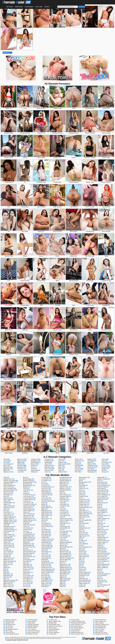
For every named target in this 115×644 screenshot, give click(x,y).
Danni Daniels (27, 545)
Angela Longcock (9, 517)
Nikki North (83, 515)
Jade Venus (45, 533)
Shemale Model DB (17, 640)
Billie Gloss (7, 583)
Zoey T (99, 587)
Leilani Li (63, 511)
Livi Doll (62, 533)
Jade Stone (45, 531)
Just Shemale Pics (33, 620)
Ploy (80, 560)
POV (76, 472)
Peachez (81, 552)
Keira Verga (45, 582)
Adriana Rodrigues (9, 482)
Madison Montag (65, 542)
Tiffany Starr (101, 530)
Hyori (43, 520)
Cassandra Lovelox (29, 504)
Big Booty (6, 472)
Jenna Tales (45, 549)
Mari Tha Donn (64, 555)
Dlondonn (26, 555)
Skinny (90, 464)
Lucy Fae (62, 537)
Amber (6, 504)
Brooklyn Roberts (28, 482)
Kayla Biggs (45, 579)
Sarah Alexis (101, 482)
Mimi (61, 582)
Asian (5, 461)
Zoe (98, 583)
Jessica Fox (45, 555)
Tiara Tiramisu (102, 526)
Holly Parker (45, 514)
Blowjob (20, 466)
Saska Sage (100, 488)
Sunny (99, 514)
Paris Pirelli (82, 544)
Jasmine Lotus (46, 541)
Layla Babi (63, 504)
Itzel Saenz (45, 523)
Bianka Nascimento (9, 580)
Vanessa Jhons (101, 542)
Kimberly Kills (64, 490)
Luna (61, 539)
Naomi (81, 495)
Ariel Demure (8, 531)
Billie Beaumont (8, 582)
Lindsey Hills (64, 528)
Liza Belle (63, 534)
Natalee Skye (83, 500)
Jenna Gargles (46, 545)
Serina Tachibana (102, 495)
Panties (77, 459)
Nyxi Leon (82, 533)
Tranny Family (32, 621)
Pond (80, 561)
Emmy (25, 574)
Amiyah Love (7, 507)
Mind (61, 583)
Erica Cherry (27, 575)
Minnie (62, 585)
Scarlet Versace (102, 492)
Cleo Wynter (27, 528)
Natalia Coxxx (83, 501)
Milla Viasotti (64, 579)
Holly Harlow (45, 512)
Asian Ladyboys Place (77, 634)
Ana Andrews (7, 514)
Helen (43, 509)
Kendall (44, 587)
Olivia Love (82, 534)
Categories (29, 7)
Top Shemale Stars (54, 624)
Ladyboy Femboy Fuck (78, 621)
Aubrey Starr (7, 545)
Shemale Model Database (79, 623)
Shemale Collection (33, 624)
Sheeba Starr (101, 500)
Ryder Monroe (83, 582)
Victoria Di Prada (102, 553)
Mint (61, 587)
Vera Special (101, 552)
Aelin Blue (7, 484)
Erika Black (27, 577)
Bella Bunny (7, 575)
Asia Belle (6, 537)
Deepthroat (34, 461)
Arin (5, 533)
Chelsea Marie (27, 511)
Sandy (81, 587)
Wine (99, 569)
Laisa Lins (63, 501)
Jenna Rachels (46, 547)
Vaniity (99, 544)
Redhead (90, 459)
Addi (5, 477)
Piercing (77, 466)
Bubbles (25, 487)
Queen (81, 571)
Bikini (19, 462)
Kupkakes (63, 498)
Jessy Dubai (45, 558)
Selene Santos (101, 493)
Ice (42, 522)
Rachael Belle (83, 574)
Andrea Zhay (7, 515)
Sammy (81, 585)
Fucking (47, 459)
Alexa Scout (7, 492)
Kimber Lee (63, 488)
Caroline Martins (28, 500)
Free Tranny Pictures (77, 628)
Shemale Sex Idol (33, 634)
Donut (25, 558)
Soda (99, 506)
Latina (60, 459)
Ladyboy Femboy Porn (102, 624)
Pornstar (77, 469)
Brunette (20, 469)
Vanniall (100, 547)
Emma (25, 571)
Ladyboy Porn (75, 631)
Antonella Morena (9, 530)
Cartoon (26, 501)
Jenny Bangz (45, 552)
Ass (5, 462)
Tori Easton (101, 533)
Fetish (33, 469)
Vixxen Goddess (102, 561)
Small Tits (90, 467)
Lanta (61, 503)
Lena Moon (63, 514)
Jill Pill (43, 560)
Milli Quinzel (64, 580)
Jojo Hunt (44, 561)
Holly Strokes (45, 515)
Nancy (81, 492)
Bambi (5, 568)
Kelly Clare (45, 583)
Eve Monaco (45, 481)
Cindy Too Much (28, 525)
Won (99, 571)
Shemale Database (33, 626)
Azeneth (6, 555)
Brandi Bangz (27, 479)
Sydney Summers (102, 519)
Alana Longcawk (9, 488)
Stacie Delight (101, 512)
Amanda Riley (8, 503)
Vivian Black (101, 560)
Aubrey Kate (7, 544)
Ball (5, 566)
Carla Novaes (27, 496)
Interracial (48, 469)
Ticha (99, 528)
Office (60, 469)
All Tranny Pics (10, 621)
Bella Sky (6, 577)
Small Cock (91, 466)
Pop (80, 564)
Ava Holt (6, 550)
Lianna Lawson (64, 519)
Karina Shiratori (46, 571)
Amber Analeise (8, 506)
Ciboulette (26, 522)
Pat (80, 545)
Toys (103, 464)
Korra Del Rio (64, 495)
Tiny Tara (100, 531)
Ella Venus (26, 566)
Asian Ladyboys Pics (55, 621)
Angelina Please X (9, 520)
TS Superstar (53, 634)
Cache (25, 488)
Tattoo (103, 459)
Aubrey (6, 542)
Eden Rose (26, 564)
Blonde (20, 464)
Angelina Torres (8, 522)
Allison (6, 501)
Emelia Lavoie (27, 569)
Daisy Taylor (27, 541)
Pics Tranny (9, 628)
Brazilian (20, 467)
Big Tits (20, 461)
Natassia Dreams (84, 507)
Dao (24, 549)
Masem (62, 561)
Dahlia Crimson (28, 537)
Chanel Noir (27, 507)
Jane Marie (45, 534)
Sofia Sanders (101, 509)
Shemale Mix (53, 623)
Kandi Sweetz (45, 568)
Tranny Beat (31, 623)
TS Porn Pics (9, 626)
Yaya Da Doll (101, 575)
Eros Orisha (27, 582)
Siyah (99, 504)
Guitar (43, 503)
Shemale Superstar (11, 620)
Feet (32, 467)
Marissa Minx (64, 560)
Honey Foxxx (45, 519)
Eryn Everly (27, 583)
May (61, 563)
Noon (80, 526)
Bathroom (6, 469)
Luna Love (63, 541)
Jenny (43, 550)
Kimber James (64, 487)
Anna (5, 525)
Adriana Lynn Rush (9, 481)
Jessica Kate (45, 556)
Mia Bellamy (63, 571)
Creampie (20, 470)
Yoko (99, 579)
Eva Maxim (45, 477)
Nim (80, 519)
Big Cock (20, 459)
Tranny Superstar (54, 632)
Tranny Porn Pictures (34, 631)
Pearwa (81, 553)
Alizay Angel (7, 500)
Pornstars (19, 7)
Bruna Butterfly (28, 485)
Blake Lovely (7, 587)
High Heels (48, 467)
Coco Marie (27, 533)
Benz (5, 579)
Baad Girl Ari (8, 558)
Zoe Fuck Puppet (102, 585)
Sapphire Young (102, 479)
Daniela (25, 542)
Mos (80, 484)
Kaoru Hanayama (47, 569)
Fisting (33, 472)
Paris (80, 542)
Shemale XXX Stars (101, 632)
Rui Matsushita (83, 580)
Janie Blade (45, 536)
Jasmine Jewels (46, 539)
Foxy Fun (44, 485)
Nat (80, 498)
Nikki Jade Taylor (84, 514)
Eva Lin (25, 587)
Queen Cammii (83, 572)
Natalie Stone (83, 506)
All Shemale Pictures (12, 629)
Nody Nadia (82, 523)
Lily (61, 525)
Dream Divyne (27, 560)
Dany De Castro (28, 547)
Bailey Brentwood (9, 561)
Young (103, 472)
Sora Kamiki (101, 511)
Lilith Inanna (64, 523)
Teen (103, 461)
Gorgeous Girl (46, 495)
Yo (98, 577)
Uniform (104, 467)
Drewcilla (26, 561)
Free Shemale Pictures (12, 634)
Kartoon (44, 574)
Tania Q (100, 520)
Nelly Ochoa (83, 511)
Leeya (61, 509)
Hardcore (47, 466)
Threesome (105, 462)
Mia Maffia (63, 574)
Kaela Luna (45, 564)
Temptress (100, 523)
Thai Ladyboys (100, 623)
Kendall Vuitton (64, 481)
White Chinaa (101, 566)
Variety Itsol (101, 549)
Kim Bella (63, 485)
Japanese (47, 470)
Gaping (47, 462)
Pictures (10, 7)
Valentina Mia (101, 537)
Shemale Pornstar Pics (102, 634)
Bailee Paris (7, 560)
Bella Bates (7, 574)
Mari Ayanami (64, 553)
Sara (99, 481)
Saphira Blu (101, 477)
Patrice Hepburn (84, 547)
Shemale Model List (77, 632)
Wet (103, 470)
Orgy (60, 470)
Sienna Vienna (101, 503)
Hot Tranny (9, 631)
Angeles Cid (7, 519)
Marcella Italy (64, 552)
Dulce (25, 563)
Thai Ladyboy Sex (100, 621)
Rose (80, 577)
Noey (80, 525)
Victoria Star (101, 556)
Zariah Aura (101, 582)
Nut (80, 530)
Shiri (99, 501)
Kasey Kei (44, 575)
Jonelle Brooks (46, 563)
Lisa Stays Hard (64, 531)
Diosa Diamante (28, 553)
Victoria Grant (102, 555)
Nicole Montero (84, 512)
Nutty (81, 531)
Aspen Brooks (8, 539)
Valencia (100, 536)
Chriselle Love (27, 517)
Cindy (25, 523)
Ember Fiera (27, 568)
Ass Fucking (7, 464)
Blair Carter (7, 585)
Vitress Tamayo (102, 558)
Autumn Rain (8, 547)
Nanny (81, 493)
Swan (99, 517)
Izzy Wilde (45, 530)
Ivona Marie (45, 525)
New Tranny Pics (76, 629)
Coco (25, 531)
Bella (5, 572)
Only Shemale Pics (101, 626)
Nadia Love (82, 488)
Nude (60, 467)
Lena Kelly (63, 512)
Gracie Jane (45, 498)
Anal (5, 459)
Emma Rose (27, 572)
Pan (80, 539)
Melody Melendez (65, 569)
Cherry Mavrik (28, 514)
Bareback (6, 467)
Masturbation (62, 464)
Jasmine (44, 537)
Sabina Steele (83, 583)
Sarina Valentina (102, 485)
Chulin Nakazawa (28, 520)
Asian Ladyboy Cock (77, 624)
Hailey (43, 504)
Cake (25, 492)
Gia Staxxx (45, 488)
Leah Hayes (63, 506)
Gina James (45, 492)
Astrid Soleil (7, 541)
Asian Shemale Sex (101, 620)
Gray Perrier (45, 500)
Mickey (62, 575)
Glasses (47, 464)
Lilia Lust (63, 522)
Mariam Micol (64, 556)
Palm (80, 537)
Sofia (99, 507)
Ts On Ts (104, 466)
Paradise (81, 541)
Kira (61, 492)
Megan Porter (64, 564)
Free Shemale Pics (101, 628)
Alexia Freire (7, 493)
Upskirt (104, 469)
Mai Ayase (63, 544)
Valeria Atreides (102, 541)
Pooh (80, 563)
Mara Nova (63, 550)
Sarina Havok (101, 484)
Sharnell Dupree (102, 498)
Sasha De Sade (101, 487)
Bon (24, 477)
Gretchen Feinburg (47, 501)
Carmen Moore (28, 498)
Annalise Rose (8, 528)
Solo (89, 469)
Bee (5, 569)
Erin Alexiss (27, 579)
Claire (25, 526)
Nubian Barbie (83, 528)
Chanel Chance (28, 506)
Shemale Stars (10, 623)
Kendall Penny (64, 479)
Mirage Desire (83, 477)
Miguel (62, 577)
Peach (81, 550)
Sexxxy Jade (101, 496)
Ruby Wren (82, 579)
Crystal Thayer (28, 534)
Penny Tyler (82, 555)
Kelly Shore (45, 585)
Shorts (89, 462)
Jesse (43, 553)
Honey (43, 517)
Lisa (61, 530)
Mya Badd (82, 485)
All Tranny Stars (10, 624)
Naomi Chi (82, 496)
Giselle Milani (46, 493)
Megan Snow (63, 566)
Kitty (61, 493)
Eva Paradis (45, 479)
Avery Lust (7, 553)
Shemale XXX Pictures (56, 626)
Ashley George (8, 536)
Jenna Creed (45, 544)
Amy (5, 511)
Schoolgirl (90, 461)
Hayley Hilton (46, 507)
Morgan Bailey (83, 482)
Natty (81, 509)
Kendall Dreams (64, 477)
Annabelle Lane (8, 526)
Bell (5, 571)
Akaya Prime (7, 487)
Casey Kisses (27, 503)
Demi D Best (27, 550)
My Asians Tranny (77, 626)
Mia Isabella (63, 572)
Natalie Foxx (83, 503)
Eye (42, 482)
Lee (61, 507)
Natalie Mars (83, 504)
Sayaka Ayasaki (102, 490)
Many (61, 549)
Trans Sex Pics (10, 632)
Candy (25, 493)
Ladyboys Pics (53, 620)
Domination (34, 462)
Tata (98, 522)
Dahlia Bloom (27, 536)
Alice (5, 496)
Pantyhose (78, 461)
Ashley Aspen (7, 534)
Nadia (81, 487)
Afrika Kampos (8, 485)
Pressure (81, 568)
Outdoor (61, 472)
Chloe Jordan (27, 515)
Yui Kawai (100, 580)
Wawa (99, 563)
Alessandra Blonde (9, 490)
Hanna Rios (45, 506)
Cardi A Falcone (28, 495)
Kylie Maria (63, 500)
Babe (5, 466)
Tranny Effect (75, 620)
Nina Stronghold (84, 520)
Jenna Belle (45, 542)
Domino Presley (28, 556)
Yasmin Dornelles (102, 574)
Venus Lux (100, 550)
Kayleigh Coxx (46, 580)
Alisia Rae (6, 498)
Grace (43, 496)
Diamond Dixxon (28, 552)
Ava (5, 549)
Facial (33, 466)
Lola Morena (64, 536)
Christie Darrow (28, 519)
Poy (80, 566)
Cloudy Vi (26, 530)
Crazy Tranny (32, 629)
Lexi (61, 517)
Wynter (99, 572)
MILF (60, 466)
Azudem (6, 556)
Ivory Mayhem (46, 526)
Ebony (33, 464)
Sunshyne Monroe (103, 515)
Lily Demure (63, 526)
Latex (46, 472)
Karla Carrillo (46, 572)
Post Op (77, 470)
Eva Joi (25, 585)
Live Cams (39, 7)
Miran (81, 479)
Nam (80, 490)
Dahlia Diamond (28, 539)
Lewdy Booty (64, 515)
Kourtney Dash (64, 496)
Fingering (34, 470)
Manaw (62, 545)
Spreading (90, 470)
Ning (80, 522)
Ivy (42, 528)
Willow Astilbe (101, 568)
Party (76, 462)
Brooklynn (26, 484)
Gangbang (48, 461)
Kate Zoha (44, 577)
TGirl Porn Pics (32, 628)
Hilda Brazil (45, 511)
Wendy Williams (102, 564)
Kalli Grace (45, 566)
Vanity (99, 545)
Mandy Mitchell (64, 547)
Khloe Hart (63, 482)
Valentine (100, 539)
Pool (76, 467)
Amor (5, 509)
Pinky (81, 558)
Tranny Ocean (53, 631)
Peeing (77, 464)
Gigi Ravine (45, 490)
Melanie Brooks (64, 568)
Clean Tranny (53, 628)
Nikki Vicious (83, 517)
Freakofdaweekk (46, 487)
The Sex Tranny (100, 629)
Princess (81, 569)
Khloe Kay (63, 484)
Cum (19, 472)
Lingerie (61, 462)
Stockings (90, 472)
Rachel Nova (83, 575)
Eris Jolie (26, 580)
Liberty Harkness (65, 520)
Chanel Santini (28, 509)
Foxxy (43, 484)
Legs (60, 461)
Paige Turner (83, 536)
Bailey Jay (7, 563)
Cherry (25, 512)
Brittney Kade (27, 481)
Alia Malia (7, 495)
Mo (80, 481)
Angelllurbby (7, 523)
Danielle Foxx (27, 544)
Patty (80, 549)
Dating (47, 7)
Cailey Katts (27, 490)
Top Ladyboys (99, 631)
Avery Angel (7, 552)
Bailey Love (7, 564)
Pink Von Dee (83, 556)
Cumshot (34, 459)
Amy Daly (6, 512)
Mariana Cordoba (65, 558)
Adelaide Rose (8, 479)
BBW (5, 470)
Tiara (99, 525)
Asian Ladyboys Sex (33, 632)
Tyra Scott (100, 534)
